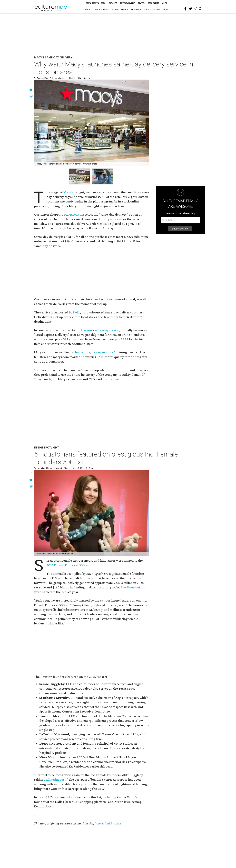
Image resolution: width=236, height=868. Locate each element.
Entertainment (127, 3)
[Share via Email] (31, 97)
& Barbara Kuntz (57, 78)
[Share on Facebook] (31, 84)
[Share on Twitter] (31, 90)
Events (157, 10)
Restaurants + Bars (96, 3)
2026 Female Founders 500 (66, 565)
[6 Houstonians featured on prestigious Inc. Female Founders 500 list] (92, 513)
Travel (141, 3)
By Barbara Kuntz (42, 78)
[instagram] (195, 9)
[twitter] (190, 9)
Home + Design (102, 10)
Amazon (86, 330)
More (165, 10)
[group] (79, 176)
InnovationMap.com (108, 823)
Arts (165, 3)
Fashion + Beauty (120, 10)
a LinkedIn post (55, 779)
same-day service (107, 330)
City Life (113, 3)
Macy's (68, 192)
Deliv (77, 312)
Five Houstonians (133, 587)
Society (89, 10)
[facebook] (186, 9)
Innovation (136, 10)
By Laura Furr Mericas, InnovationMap (51, 468)
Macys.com (76, 214)
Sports (147, 10)
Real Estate (153, 3)
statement (116, 379)
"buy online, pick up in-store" (94, 352)
